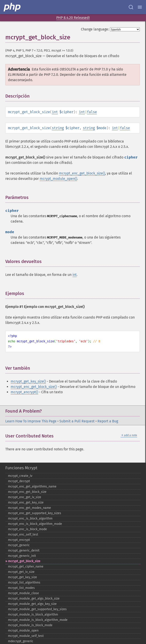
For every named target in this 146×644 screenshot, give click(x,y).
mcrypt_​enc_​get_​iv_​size (25, 497)
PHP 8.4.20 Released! (73, 18)
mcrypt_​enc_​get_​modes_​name (29, 508)
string (58, 128)
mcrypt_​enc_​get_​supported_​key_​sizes (35, 513)
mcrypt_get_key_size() (28, 381)
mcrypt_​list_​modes (21, 588)
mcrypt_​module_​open (23, 631)
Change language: (95, 29)
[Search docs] (131, 7)
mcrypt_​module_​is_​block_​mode (30, 625)
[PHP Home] (12, 7)
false (92, 112)
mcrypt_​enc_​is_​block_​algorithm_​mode (35, 524)
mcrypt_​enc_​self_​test (23, 535)
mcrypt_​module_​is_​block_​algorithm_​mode (38, 620)
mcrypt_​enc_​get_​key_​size (26, 503)
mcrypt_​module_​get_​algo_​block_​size (34, 599)
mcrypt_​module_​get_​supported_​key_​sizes (37, 609)
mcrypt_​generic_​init (22, 556)
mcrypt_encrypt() (24, 392)
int (55, 112)
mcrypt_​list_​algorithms (24, 583)
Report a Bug (108, 421)
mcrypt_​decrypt (19, 481)
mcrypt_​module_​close (23, 593)
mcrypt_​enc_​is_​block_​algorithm (30, 519)
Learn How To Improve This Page (31, 421)
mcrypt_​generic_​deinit (24, 551)
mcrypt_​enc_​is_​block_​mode (27, 529)
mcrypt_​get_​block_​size (24, 561)
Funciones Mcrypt (21, 468)
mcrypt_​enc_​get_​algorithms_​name (32, 487)
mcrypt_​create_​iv (20, 476)
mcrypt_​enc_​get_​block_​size (27, 492)
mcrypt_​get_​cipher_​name (26, 567)
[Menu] (140, 7)
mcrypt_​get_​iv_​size (21, 572)
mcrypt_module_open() (58, 179)
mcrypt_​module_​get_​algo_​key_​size (32, 604)
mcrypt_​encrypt (19, 540)
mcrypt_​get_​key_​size (22, 577)
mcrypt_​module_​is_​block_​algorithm (33, 615)
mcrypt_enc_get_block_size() (82, 173)
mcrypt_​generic (19, 545)
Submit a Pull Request (77, 421)
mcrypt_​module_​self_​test (26, 636)
